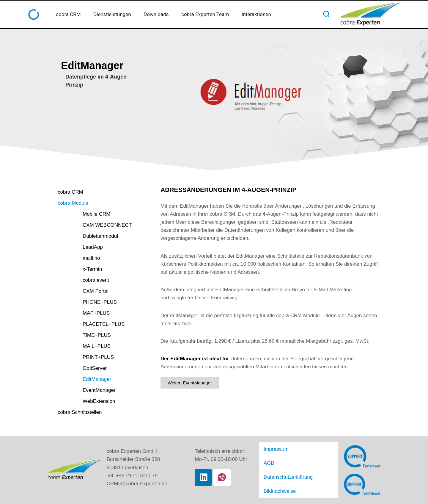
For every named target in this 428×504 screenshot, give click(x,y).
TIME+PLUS (91, 341)
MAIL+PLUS (91, 352)
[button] (106, 208)
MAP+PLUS (90, 319)
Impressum (277, 455)
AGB (269, 467)
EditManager (91, 385)
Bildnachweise (281, 490)
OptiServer (89, 374)
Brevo (298, 290)
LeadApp (87, 253)
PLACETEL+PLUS (98, 330)
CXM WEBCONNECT (101, 231)
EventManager (93, 396)
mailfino (85, 264)
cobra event (90, 286)
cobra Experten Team (205, 14)
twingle (178, 298)
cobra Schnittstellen (86, 420)
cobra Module (79, 208)
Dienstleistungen (112, 14)
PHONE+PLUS (94, 308)
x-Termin (86, 275)
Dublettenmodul (94, 242)
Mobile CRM (91, 220)
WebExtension (93, 407)
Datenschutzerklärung (290, 479)
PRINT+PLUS (92, 363)
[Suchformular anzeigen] (326, 14)
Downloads (156, 14)
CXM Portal (90, 297)
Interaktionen (256, 14)
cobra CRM (68, 14)
